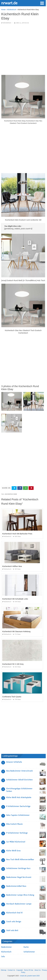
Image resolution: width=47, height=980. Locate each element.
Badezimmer (7, 947)
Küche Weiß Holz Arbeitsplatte (19, 797)
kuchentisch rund (11, 494)
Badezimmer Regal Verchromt (19, 877)
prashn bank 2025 (34, 976)
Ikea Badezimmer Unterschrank (19, 771)
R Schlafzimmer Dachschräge (18, 806)
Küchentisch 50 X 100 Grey (13, 664)
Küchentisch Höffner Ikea (12, 566)
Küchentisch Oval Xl (14, 913)
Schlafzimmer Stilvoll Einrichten (19, 780)
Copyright (19, 970)
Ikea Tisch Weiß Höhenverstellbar (20, 859)
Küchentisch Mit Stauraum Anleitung (16, 631)
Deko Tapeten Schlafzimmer (18, 815)
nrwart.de (9, 3)
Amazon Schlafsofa (14, 762)
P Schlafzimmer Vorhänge (17, 833)
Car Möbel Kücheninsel (16, 842)
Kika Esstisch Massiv (14, 824)
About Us (38, 970)
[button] (42, 3)
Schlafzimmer (29, 952)
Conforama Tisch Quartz (12, 697)
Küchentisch (7, 23)
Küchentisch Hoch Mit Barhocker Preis (17, 534)
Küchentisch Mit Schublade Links (15, 599)
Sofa (3, 957)
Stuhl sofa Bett (12, 930)
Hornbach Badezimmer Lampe (19, 904)
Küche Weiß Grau (13, 851)
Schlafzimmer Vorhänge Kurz (18, 868)
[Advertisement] (23, 50)
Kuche (26, 947)
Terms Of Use (29, 970)
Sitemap (4, 970)
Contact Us (11, 970)
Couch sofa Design (14, 922)
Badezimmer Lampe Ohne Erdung (20, 895)
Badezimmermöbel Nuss (16, 886)
